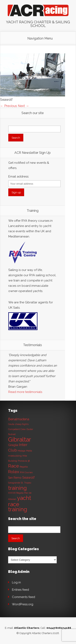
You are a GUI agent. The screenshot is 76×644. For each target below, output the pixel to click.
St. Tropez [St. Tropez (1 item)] (26, 483)
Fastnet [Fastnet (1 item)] (12, 434)
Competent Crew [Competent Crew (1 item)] (17, 429)
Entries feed (20, 590)
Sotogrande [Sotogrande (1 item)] (14, 483)
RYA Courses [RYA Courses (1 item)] (26, 472)
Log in (16, 582)
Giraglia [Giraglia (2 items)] (13, 445)
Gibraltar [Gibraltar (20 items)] (20, 439)
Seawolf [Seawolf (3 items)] (28, 478)
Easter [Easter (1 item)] (30, 429)
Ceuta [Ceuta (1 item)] (11, 424)
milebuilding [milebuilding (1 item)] (15, 456)
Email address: (19, 177)
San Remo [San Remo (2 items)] (15, 478)
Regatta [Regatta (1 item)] (24, 467)
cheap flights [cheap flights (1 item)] (22, 424)
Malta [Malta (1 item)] (29, 451)
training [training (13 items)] (17, 488)
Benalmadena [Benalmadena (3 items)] (19, 419)
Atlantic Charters (27, 628)
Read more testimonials (25, 392)
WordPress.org (23, 604)
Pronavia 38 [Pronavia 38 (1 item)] (24, 461)
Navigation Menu (40, 39)
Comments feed (24, 597)
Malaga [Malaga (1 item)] (21, 451)
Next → (23, 106)
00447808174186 (59, 628)
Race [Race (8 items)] (13, 466)
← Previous (9, 106)
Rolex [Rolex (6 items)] (14, 472)
